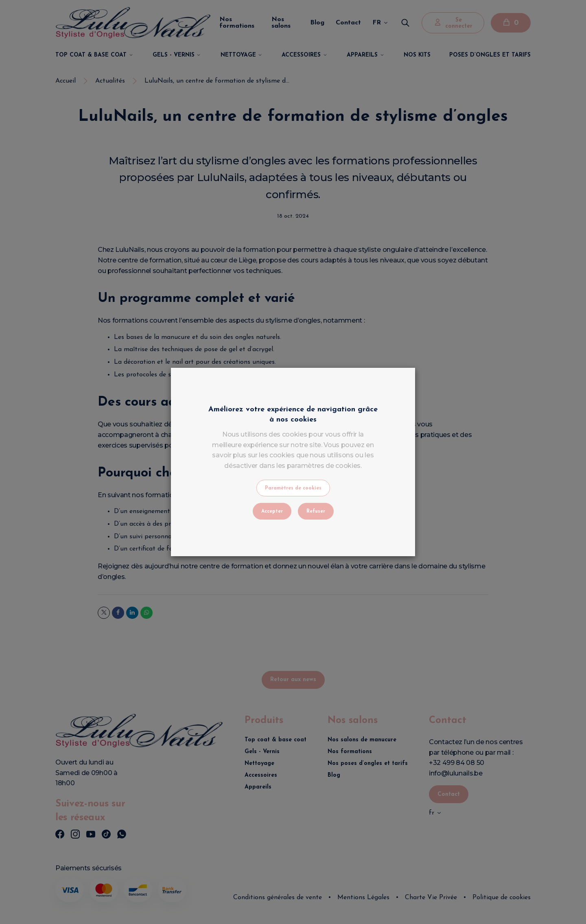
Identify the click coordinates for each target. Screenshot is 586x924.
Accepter (272, 511)
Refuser (316, 511)
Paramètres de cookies (293, 488)
